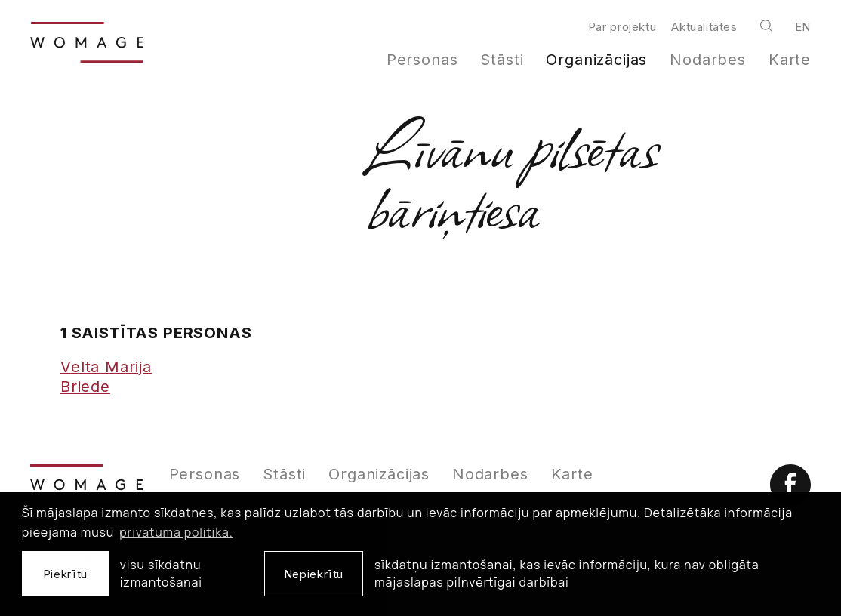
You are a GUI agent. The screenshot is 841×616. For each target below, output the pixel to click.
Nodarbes (708, 60)
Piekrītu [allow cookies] (65, 574)
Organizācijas (596, 60)
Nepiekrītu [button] (314, 574)
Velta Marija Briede (106, 377)
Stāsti (502, 60)
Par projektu (622, 27)
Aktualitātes (704, 27)
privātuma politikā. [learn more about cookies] (176, 532)
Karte (790, 60)
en (803, 27)
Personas (422, 60)
